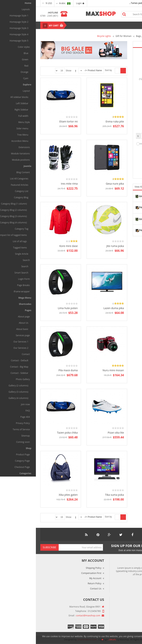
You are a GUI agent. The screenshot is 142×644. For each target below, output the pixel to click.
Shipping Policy (58, 568)
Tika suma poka (79, 495)
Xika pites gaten (32, 495)
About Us (130, 607)
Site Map (130, 628)
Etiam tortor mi (33, 121)
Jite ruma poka (79, 246)
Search (88, 14)
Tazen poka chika (31, 433)
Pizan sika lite (80, 433)
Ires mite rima (33, 184)
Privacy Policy (128, 623)
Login (44, 3)
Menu (129, 25)
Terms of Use (128, 617)
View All (103, 187)
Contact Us (60, 589)
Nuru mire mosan (77, 370)
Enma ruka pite (79, 121)
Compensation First (55, 573)
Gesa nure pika (79, 184)
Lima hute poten (32, 308)
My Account (59, 578)
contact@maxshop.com (52, 616)
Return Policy (59, 583)
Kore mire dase (33, 246)
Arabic (29, 3)
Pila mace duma (32, 370)
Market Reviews (127, 612)
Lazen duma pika (78, 308)
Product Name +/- (57, 70)
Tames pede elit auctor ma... (108, 3)
